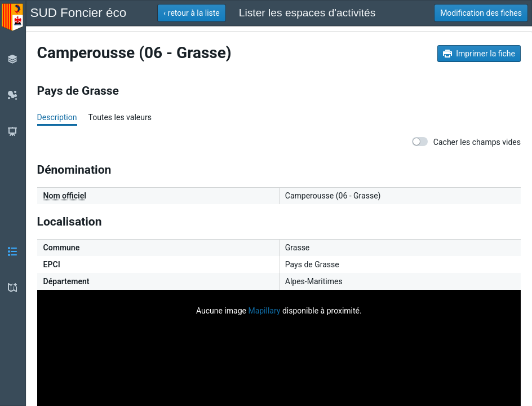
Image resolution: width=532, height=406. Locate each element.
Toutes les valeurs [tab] (119, 117)
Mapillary (264, 311)
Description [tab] (57, 117)
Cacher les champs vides (466, 142)
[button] (192, 13)
